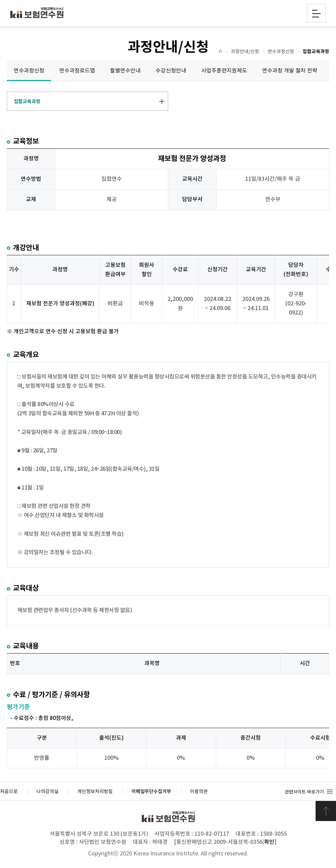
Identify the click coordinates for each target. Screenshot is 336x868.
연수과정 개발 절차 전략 (290, 71)
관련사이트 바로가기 (304, 792)
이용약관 (199, 792)
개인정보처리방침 (95, 792)
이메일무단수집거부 (151, 792)
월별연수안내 (125, 71)
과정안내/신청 (245, 52)
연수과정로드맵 (77, 71)
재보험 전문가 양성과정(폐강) (60, 304)
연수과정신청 (281, 52)
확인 (269, 842)
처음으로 (9, 792)
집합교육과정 (316, 52)
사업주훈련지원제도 (224, 71)
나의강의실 (47, 792)
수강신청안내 (171, 71)
